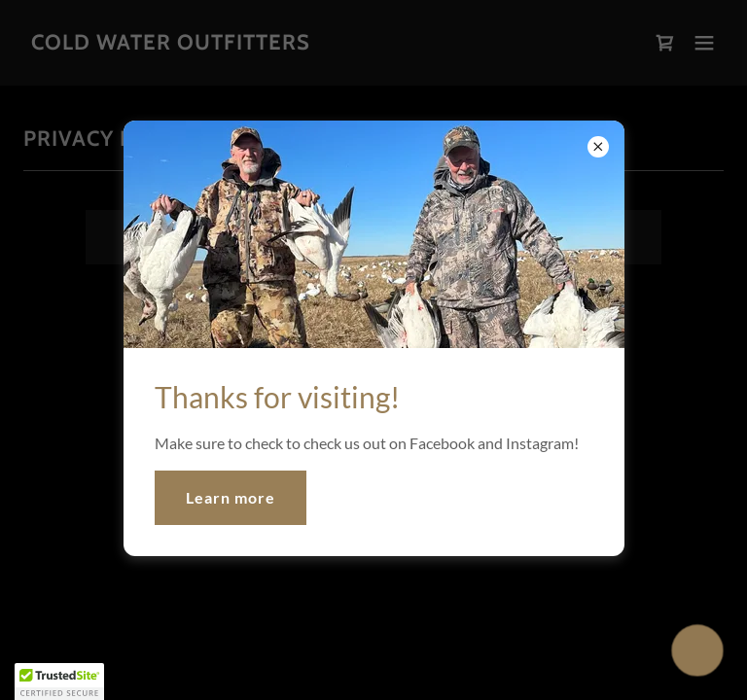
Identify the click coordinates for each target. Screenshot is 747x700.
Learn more (231, 497)
